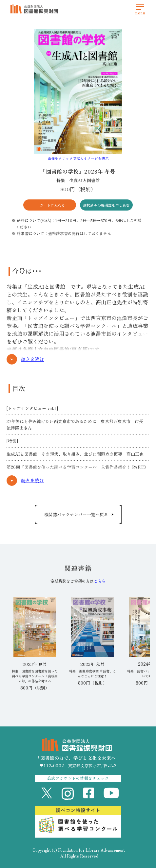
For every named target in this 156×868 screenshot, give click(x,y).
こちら (100, 581)
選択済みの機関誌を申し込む (106, 205)
